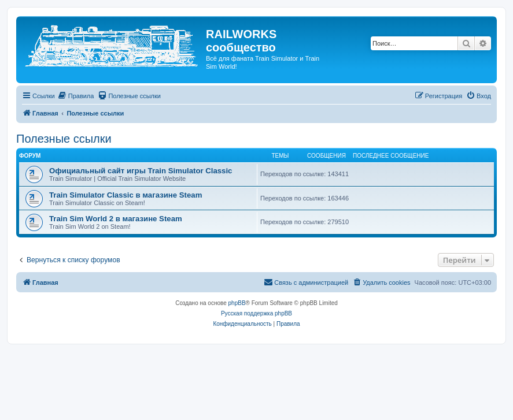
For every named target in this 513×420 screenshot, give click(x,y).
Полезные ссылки (64, 139)
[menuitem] (76, 96)
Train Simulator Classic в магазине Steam (126, 195)
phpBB (237, 303)
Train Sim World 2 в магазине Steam (116, 219)
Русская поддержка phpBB (256, 313)
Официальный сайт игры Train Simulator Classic (141, 171)
